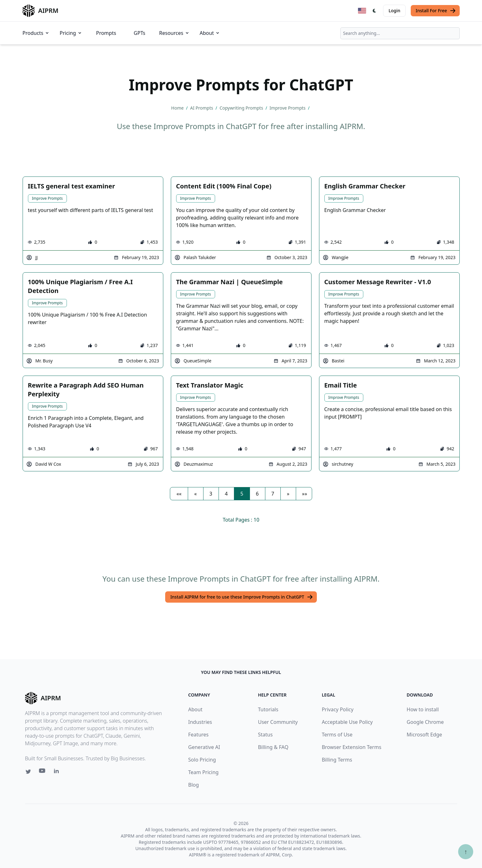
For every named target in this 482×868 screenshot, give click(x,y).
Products (36, 33)
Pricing (71, 33)
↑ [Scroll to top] (466, 852)
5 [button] (242, 494)
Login (394, 11)
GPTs (140, 33)
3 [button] (211, 494)
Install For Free (436, 11)
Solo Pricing (202, 760)
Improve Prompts (288, 108)
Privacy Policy (338, 709)
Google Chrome (425, 722)
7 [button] (273, 494)
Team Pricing (203, 772)
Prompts (106, 33)
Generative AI (204, 747)
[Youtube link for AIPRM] (43, 772)
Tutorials (268, 709)
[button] (179, 494)
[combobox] (400, 33)
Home (178, 108)
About (210, 33)
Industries (200, 722)
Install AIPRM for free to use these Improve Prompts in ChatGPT (241, 597)
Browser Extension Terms (352, 747)
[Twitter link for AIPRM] (28, 772)
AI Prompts (202, 108)
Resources (174, 33)
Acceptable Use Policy (347, 722)
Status (265, 735)
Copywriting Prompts (242, 108)
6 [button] (257, 494)
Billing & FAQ (273, 747)
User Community (278, 722)
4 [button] (226, 494)
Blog (193, 785)
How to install (423, 709)
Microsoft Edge (424, 735)
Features (198, 735)
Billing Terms (337, 760)
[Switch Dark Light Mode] (375, 11)
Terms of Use (337, 735)
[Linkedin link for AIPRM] (58, 772)
